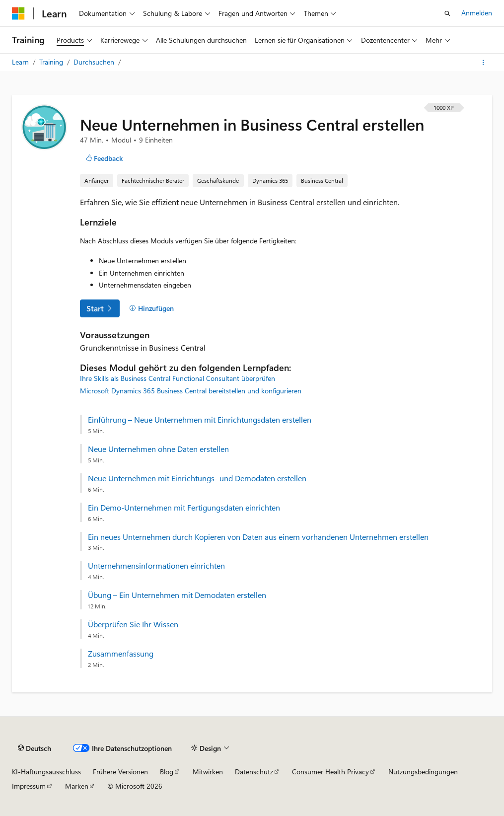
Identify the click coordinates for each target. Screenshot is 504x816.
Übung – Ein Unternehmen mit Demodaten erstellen (177, 595)
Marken (77, 786)
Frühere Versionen (120, 772)
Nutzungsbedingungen (423, 772)
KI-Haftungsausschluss (46, 772)
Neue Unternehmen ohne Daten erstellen (158, 449)
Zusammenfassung (121, 654)
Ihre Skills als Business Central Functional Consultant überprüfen (178, 378)
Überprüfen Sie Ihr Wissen (133, 624)
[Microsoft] (18, 13)
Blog (167, 772)
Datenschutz (254, 772)
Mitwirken (208, 772)
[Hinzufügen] (151, 308)
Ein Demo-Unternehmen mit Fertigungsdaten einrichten (184, 508)
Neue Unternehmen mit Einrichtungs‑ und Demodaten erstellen (197, 478)
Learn (21, 62)
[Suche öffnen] (447, 13)
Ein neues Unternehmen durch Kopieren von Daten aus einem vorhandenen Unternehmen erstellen (258, 537)
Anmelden (477, 13)
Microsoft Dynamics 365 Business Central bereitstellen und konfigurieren (191, 391)
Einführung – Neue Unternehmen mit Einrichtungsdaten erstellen (200, 420)
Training (52, 62)
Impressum (29, 786)
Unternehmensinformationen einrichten (156, 566)
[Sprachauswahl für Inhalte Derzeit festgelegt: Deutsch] (35, 748)
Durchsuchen (95, 62)
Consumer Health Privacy (330, 772)
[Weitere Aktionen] (483, 63)
